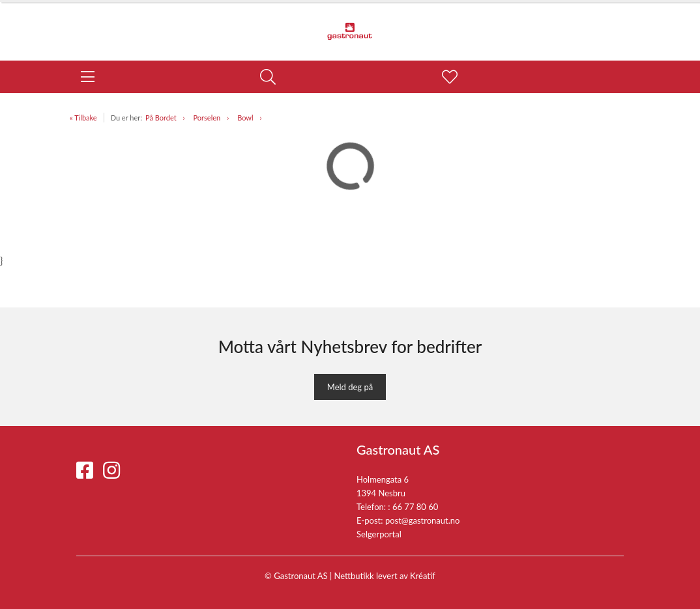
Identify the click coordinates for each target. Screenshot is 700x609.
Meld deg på (350, 387)
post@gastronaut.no (423, 520)
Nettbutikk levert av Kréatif (385, 576)
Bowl (245, 118)
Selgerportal (379, 534)
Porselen (207, 118)
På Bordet (161, 118)
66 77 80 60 (415, 507)
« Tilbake (83, 118)
